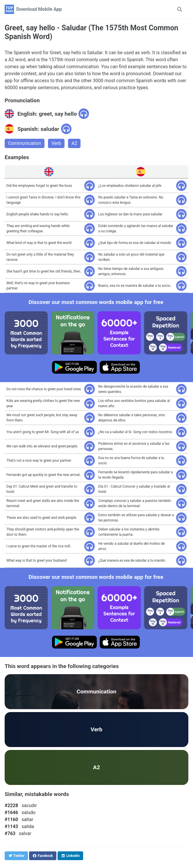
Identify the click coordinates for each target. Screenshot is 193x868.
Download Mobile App (39, 9)
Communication (25, 143)
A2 (74, 143)
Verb (56, 143)
